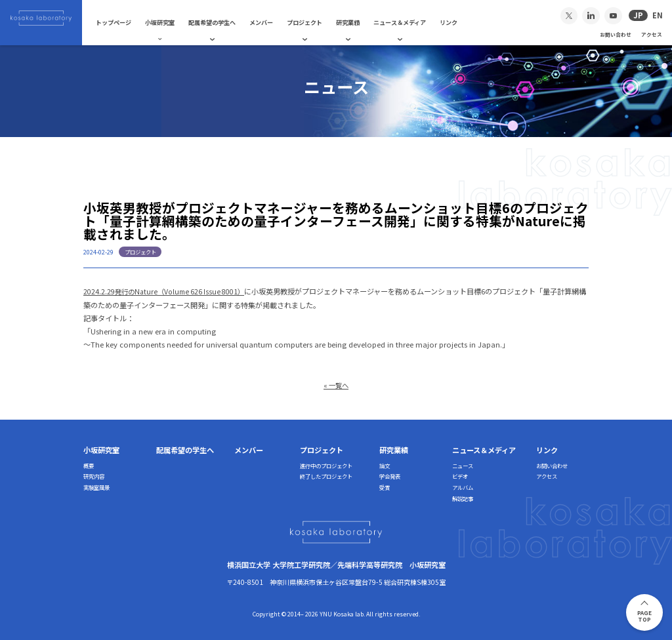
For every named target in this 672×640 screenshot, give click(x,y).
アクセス (652, 34)
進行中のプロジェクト (326, 464)
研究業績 (358, 22)
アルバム (463, 487)
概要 (89, 464)
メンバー (271, 22)
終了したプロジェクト (326, 475)
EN (658, 15)
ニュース (463, 464)
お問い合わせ (616, 34)
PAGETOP (644, 616)
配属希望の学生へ (222, 22)
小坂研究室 (170, 22)
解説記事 (463, 498)
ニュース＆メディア (409, 22)
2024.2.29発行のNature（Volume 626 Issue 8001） (168, 291)
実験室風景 (96, 487)
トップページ (123, 22)
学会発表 (390, 475)
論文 (385, 464)
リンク (458, 22)
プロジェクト (314, 22)
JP (638, 15)
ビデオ (460, 475)
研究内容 (94, 475)
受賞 (385, 487)
